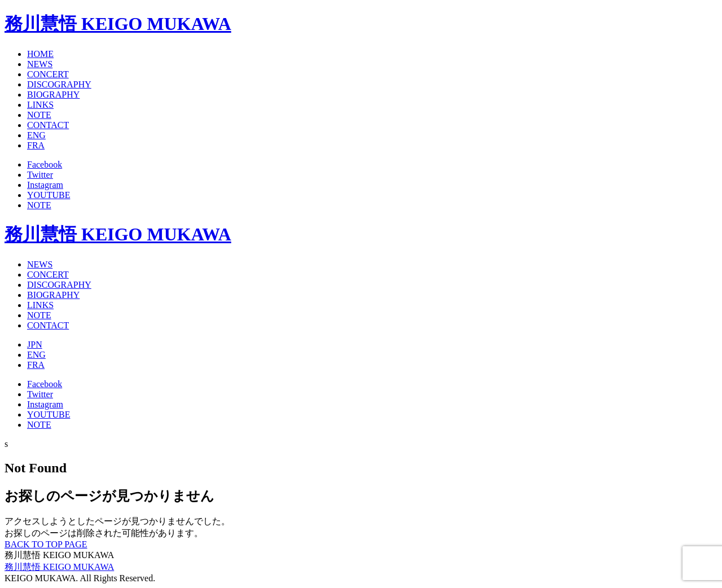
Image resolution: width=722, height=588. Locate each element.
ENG (36, 135)
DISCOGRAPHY (59, 84)
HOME (40, 54)
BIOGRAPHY (53, 95)
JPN (35, 345)
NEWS (40, 64)
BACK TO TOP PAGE (46, 544)
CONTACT (48, 125)
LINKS (40, 105)
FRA (36, 145)
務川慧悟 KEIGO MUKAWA (118, 24)
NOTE (39, 115)
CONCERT (48, 74)
